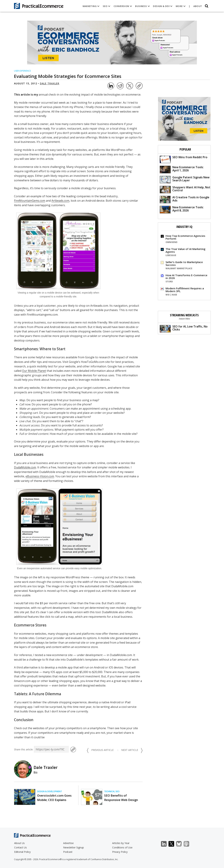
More (181, 6)
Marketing (91, 6)
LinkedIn (166, 844)
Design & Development (50, 791)
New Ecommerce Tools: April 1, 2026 (182, 169)
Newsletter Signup (73, 847)
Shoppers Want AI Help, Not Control (185, 189)
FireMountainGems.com (30, 201)
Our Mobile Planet (34, 371)
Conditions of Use (122, 847)
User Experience (22, 71)
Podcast (68, 852)
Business (142, 6)
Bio (36, 772)
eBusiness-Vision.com (40, 476)
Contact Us (20, 847)
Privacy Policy (120, 852)
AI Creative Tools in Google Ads (185, 199)
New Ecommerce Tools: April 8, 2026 (182, 209)
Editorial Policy (22, 852)
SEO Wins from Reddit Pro (184, 159)
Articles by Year (121, 843)
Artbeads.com (60, 201)
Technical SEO (112, 791)
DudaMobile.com (25, 467)
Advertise (68, 843)
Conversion (123, 6)
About (198, 6)
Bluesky (181, 844)
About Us (19, 843)
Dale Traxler (50, 83)
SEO (107, 6)
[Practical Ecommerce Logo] (39, 6)
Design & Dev (163, 6)
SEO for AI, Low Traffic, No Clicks (184, 328)
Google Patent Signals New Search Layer (185, 179)
